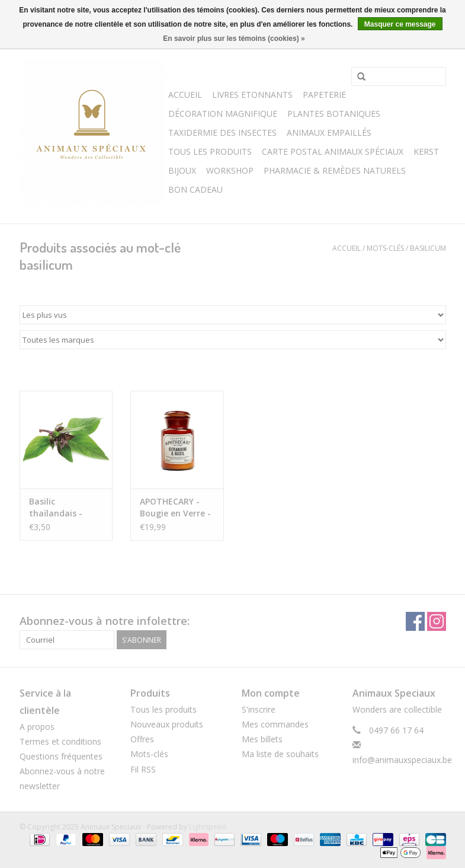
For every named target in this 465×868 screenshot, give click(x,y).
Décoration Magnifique (223, 114)
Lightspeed (208, 827)
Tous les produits (163, 709)
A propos (37, 727)
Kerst (426, 151)
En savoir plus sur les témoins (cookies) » (234, 39)
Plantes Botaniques (334, 114)
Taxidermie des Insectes (222, 133)
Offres (142, 739)
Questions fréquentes (61, 756)
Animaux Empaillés (329, 133)
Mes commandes (275, 724)
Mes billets (262, 739)
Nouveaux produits (167, 724)
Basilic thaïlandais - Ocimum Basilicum (56, 508)
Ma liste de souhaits (280, 754)
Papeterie (324, 95)
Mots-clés (385, 248)
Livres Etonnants (252, 95)
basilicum (428, 248)
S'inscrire (259, 709)
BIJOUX (182, 170)
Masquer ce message (400, 24)
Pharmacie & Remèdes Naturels (335, 170)
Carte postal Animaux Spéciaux (333, 151)
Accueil (185, 95)
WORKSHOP (230, 170)
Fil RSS (143, 769)
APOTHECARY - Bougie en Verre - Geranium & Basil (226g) (175, 508)
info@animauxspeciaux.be (402, 760)
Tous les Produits (210, 151)
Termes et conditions (60, 741)
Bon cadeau (195, 189)
